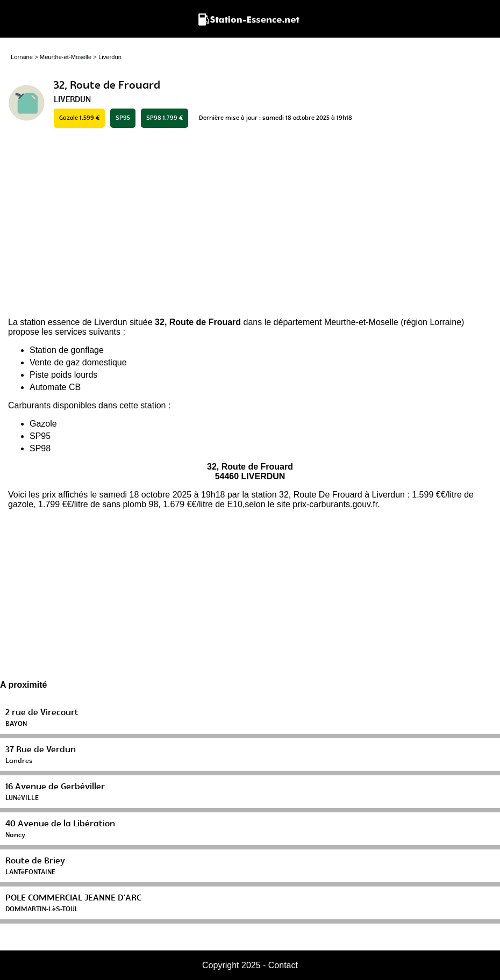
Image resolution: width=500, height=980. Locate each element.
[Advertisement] (250, 224)
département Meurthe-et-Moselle (336, 322)
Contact (283, 965)
